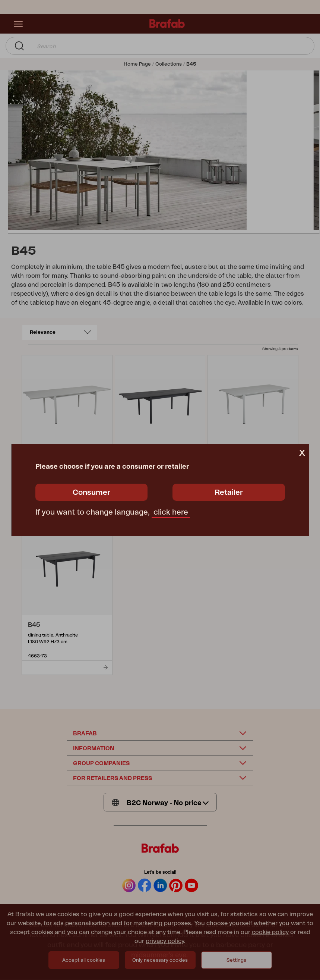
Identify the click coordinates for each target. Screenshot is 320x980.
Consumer (91, 493)
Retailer (229, 493)
